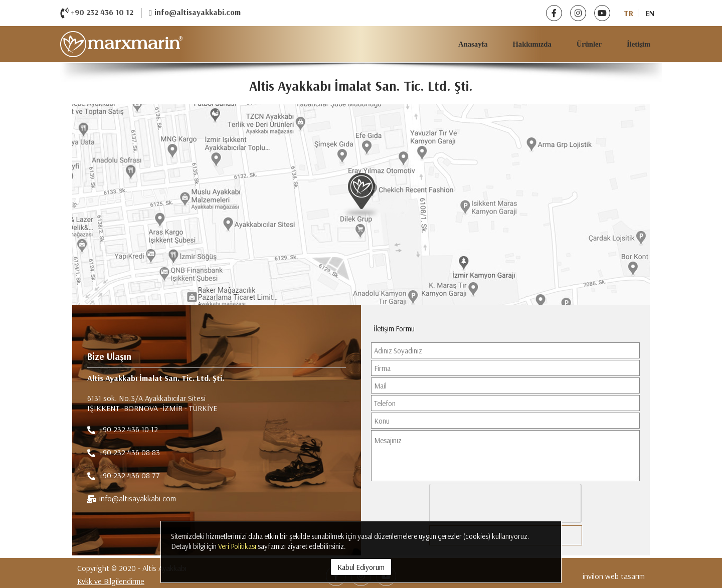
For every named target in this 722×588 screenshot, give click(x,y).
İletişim (639, 44)
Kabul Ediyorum (361, 567)
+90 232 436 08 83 (124, 453)
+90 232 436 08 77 (124, 476)
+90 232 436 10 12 (97, 13)
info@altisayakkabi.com (195, 13)
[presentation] (506, 504)
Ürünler (589, 44)
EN (650, 13)
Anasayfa (473, 44)
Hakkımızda (532, 44)
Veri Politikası (237, 546)
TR (628, 13)
